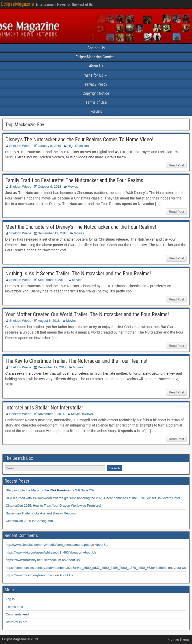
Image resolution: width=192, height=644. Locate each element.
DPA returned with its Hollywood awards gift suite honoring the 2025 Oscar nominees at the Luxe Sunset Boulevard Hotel (93, 498)
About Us (96, 66)
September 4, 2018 (52, 280)
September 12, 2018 (52, 233)
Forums (96, 111)
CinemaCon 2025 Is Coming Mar (29, 521)
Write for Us (94, 75)
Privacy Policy (96, 84)
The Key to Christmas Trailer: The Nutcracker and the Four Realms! (76, 361)
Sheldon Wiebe (20, 146)
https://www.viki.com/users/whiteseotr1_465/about (42, 552)
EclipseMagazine (17, 4)
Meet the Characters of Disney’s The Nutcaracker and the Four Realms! (81, 227)
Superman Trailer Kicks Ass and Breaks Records (41, 513)
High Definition (78, 146)
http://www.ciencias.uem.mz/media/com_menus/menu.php (48, 545)
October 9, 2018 (49, 187)
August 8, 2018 (49, 321)
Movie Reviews (82, 414)
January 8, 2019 (49, 146)
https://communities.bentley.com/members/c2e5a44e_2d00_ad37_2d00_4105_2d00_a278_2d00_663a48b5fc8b (86, 568)
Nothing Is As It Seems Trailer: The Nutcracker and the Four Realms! (78, 274)
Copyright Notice (96, 93)
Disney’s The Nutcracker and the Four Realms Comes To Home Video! (79, 139)
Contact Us (96, 48)
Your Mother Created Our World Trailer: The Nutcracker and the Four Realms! (87, 314)
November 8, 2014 (51, 414)
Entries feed (14, 607)
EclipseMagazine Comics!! (96, 57)
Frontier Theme (179, 639)
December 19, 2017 (52, 367)
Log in (10, 599)
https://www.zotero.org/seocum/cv (30, 575)
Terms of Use (96, 102)
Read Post (176, 165)
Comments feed (17, 614)
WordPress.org (16, 622)
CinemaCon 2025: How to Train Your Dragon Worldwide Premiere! (53, 506)
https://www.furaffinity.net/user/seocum (33, 560)
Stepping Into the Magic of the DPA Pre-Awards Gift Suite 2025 (51, 490)
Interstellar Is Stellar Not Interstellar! (45, 408)
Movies (73, 187)
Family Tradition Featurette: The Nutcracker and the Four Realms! (75, 180)
